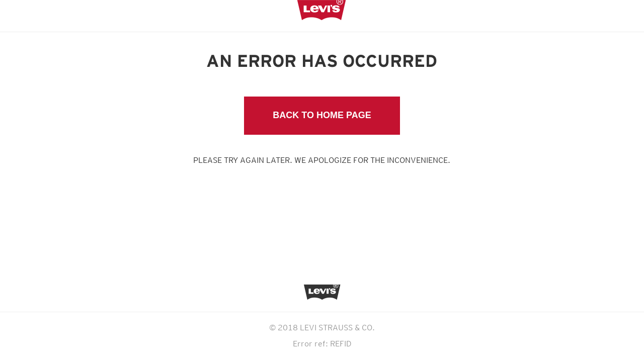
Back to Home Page (322, 115)
